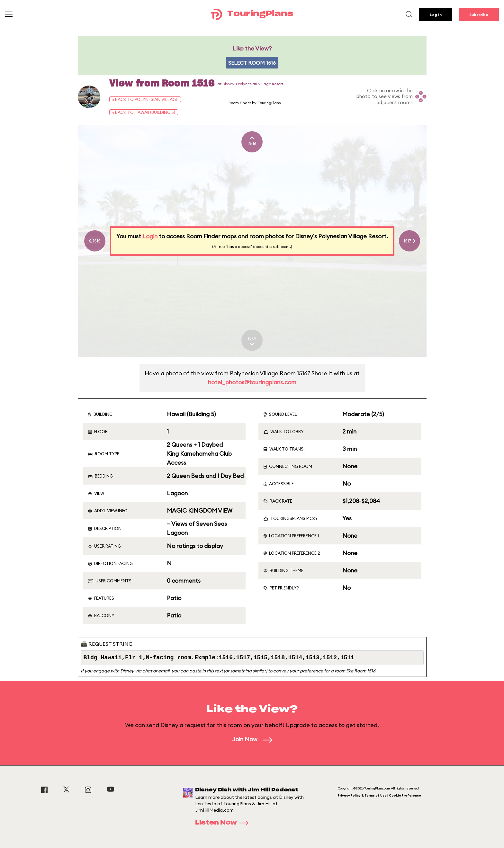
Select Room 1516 (252, 63)
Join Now (252, 739)
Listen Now (224, 823)
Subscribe (479, 15)
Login (150, 236)
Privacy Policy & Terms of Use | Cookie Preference (379, 795)
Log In (436, 15)
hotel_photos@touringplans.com (252, 382)
